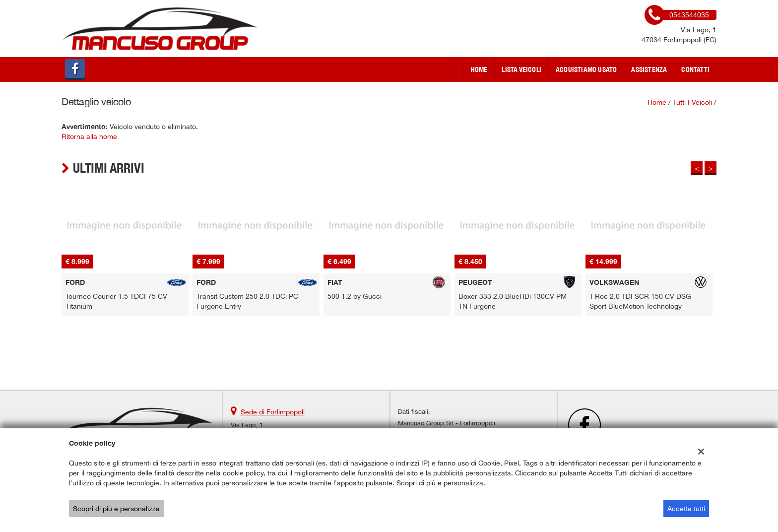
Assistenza (649, 69)
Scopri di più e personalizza (116, 509)
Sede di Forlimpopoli (273, 412)
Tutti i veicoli (692, 102)
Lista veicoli (521, 69)
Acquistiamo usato (586, 69)
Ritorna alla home (89, 136)
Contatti (695, 69)
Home (479, 69)
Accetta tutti (686, 509)
